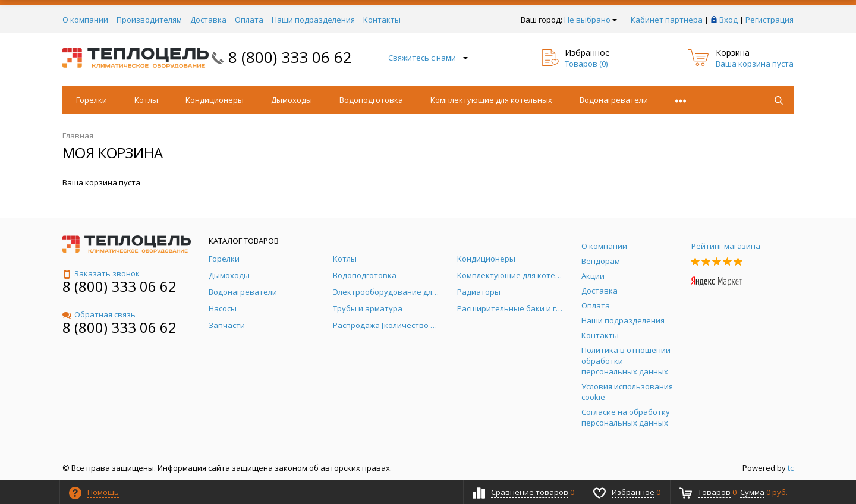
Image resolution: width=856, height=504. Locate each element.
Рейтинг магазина (726, 246)
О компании (85, 20)
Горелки (92, 100)
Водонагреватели (614, 100)
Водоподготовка (371, 100)
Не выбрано (591, 20)
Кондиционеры (215, 100)
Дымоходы (292, 100)
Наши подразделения (313, 20)
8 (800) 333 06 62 (290, 57)
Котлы (146, 100)
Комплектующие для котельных (491, 100)
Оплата (249, 20)
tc (791, 468)
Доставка (208, 20)
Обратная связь (99, 314)
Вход (728, 20)
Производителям (149, 20)
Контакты (382, 20)
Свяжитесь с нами (428, 58)
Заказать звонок (101, 273)
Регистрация (770, 20)
